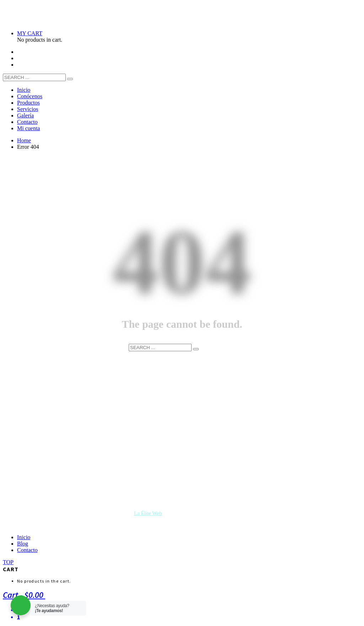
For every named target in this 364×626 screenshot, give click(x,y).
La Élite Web (148, 513)
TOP (8, 562)
